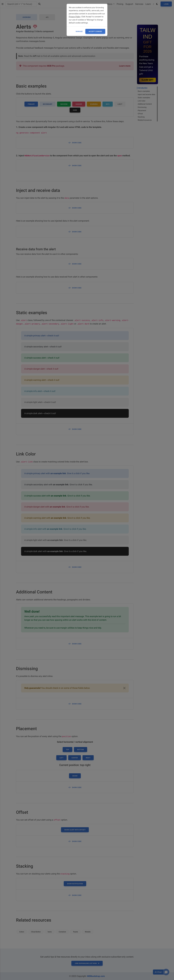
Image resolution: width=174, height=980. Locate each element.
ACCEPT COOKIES (95, 31)
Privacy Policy (75, 17)
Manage (79, 31)
